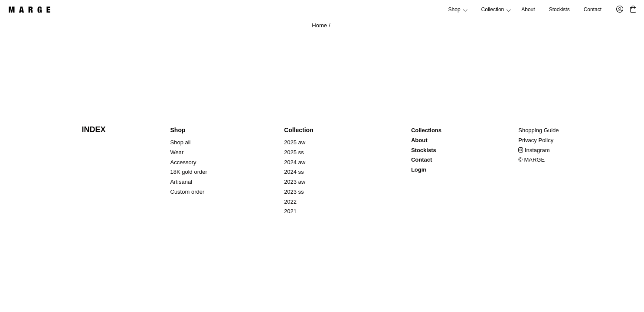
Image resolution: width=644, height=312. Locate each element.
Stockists (559, 10)
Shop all (181, 142)
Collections (426, 130)
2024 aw (295, 162)
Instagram (534, 150)
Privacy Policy (536, 140)
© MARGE (531, 160)
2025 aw (295, 142)
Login (419, 170)
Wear (177, 152)
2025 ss (294, 152)
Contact (593, 10)
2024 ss (294, 172)
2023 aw (295, 182)
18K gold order (189, 172)
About (528, 10)
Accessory (183, 162)
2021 (290, 211)
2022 (290, 202)
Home (319, 25)
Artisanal (181, 182)
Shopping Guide (538, 130)
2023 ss (294, 192)
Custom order (188, 192)
